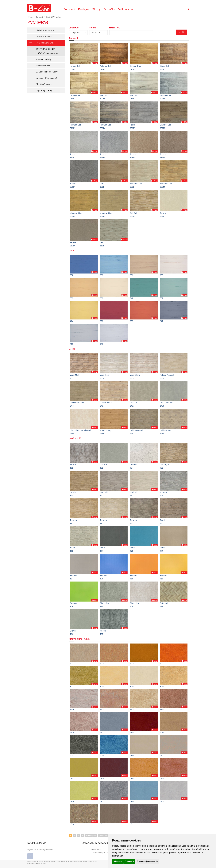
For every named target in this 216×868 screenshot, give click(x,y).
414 (72, 321)
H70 (72, 824)
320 (102, 321)
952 (72, 275)
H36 (132, 687)
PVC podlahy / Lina (40, 43)
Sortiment (69, 9)
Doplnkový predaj (44, 90)
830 (102, 298)
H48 (132, 732)
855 (162, 275)
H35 (102, 687)
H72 (132, 824)
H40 (72, 709)
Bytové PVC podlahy (46, 49)
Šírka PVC (74, 28)
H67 (102, 801)
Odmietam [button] (129, 861)
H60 (132, 755)
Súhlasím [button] (118, 861)
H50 (162, 732)
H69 (162, 801)
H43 (132, 709)
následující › (91, 836)
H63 (102, 778)
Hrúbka (93, 28)
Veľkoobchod (126, 9)
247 (162, 321)
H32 (132, 664)
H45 (162, 709)
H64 (132, 778)
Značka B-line (96, 850)
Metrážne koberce (44, 37)
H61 (162, 755)
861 (131, 275)
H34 (72, 687)
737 (162, 298)
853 (72, 298)
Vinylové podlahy (43, 59)
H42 (102, 709)
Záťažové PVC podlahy (47, 53)
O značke (109, 9)
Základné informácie (45, 30)
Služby (96, 9)
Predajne (84, 9)
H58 (102, 755)
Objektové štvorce (44, 84)
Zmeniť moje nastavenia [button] (147, 861)
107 (102, 344)
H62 (72, 778)
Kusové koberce (43, 66)
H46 (72, 732)
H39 (162, 687)
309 (131, 321)
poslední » (104, 835)
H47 (102, 732)
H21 (72, 664)
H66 (72, 801)
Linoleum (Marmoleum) (46, 78)
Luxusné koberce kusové (47, 72)
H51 (72, 755)
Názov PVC (115, 28)
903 (102, 275)
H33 (162, 664)
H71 (102, 824)
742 (131, 298)
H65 (162, 778)
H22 (102, 664)
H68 (132, 801)
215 (72, 344)
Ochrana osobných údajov (100, 853)
